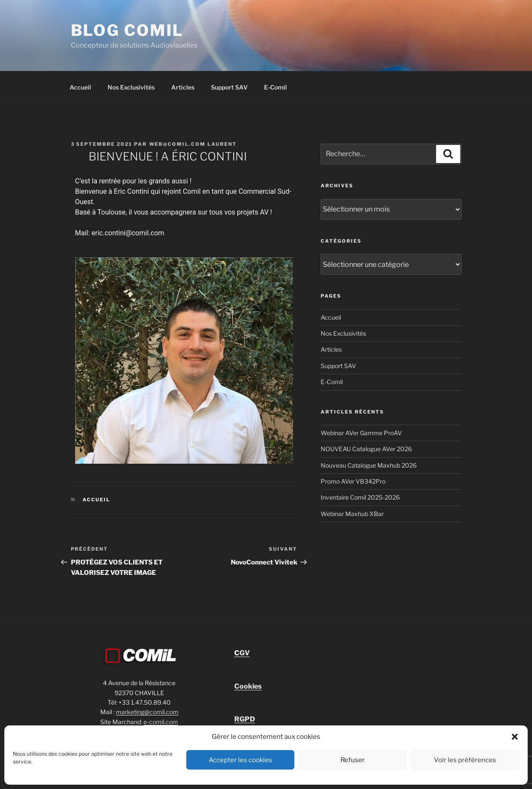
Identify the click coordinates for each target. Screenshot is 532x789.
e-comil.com (161, 722)
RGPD (245, 719)
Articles (183, 87)
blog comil (127, 30)
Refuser (353, 760)
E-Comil (276, 87)
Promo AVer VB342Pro (353, 481)
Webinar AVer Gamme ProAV (361, 433)
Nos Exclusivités (131, 87)
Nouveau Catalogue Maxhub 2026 (369, 465)
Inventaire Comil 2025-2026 (360, 497)
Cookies (248, 686)
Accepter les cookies (241, 760)
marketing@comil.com (147, 712)
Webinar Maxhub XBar (352, 514)
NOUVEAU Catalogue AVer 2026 (366, 449)
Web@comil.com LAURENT (193, 144)
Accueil (80, 87)
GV (242, 653)
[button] (515, 737)
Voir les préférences (465, 760)
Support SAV (229, 87)
